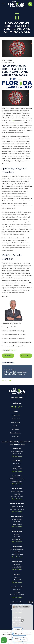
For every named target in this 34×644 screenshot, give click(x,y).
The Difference (16, 415)
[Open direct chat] (29, 602)
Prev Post (8, 356)
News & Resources (16, 433)
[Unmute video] (22, 620)
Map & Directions (17, 456)
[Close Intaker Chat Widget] (32, 602)
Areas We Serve (16, 422)
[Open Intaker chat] (15, 643)
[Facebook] (15, 407)
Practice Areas (16, 419)
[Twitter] (22, 407)
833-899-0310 (17, 398)
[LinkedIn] (12, 407)
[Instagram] (19, 407)
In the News (13, 350)
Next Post (26, 356)
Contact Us (16, 437)
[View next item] (10, 380)
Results (16, 426)
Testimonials (16, 429)
